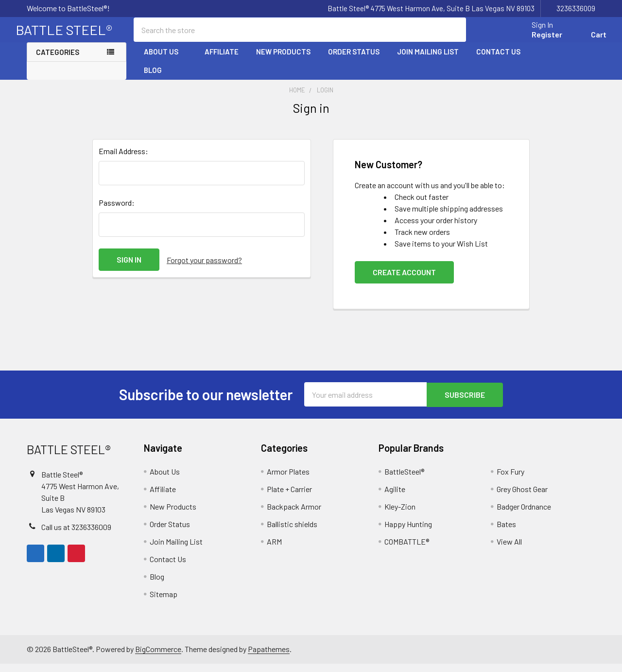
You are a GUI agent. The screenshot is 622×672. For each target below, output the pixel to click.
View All (509, 550)
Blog (153, 78)
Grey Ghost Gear (522, 497)
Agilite (395, 497)
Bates (506, 532)
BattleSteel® (404, 480)
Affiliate (222, 60)
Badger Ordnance (524, 515)
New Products (283, 60)
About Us (165, 60)
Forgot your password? (204, 268)
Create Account (404, 281)
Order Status (354, 60)
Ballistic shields (292, 532)
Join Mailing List (428, 60)
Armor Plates (288, 480)
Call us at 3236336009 (76, 535)
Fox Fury (510, 480)
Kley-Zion (400, 515)
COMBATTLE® (407, 550)
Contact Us (498, 60)
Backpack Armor (294, 515)
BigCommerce (158, 657)
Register (536, 40)
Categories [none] (58, 60)
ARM (274, 550)
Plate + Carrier (289, 497)
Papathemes (269, 657)
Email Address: (123, 160)
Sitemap (164, 602)
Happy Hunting (408, 532)
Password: (117, 211)
